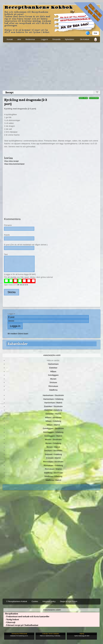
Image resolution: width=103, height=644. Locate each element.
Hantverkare (53, 364)
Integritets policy (49, 601)
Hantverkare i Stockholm (53, 395)
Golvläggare (53, 375)
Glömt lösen (23, 334)
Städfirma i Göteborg (53, 476)
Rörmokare (53, 386)
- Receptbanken (11, 614)
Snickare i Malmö (53, 458)
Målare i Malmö (53, 425)
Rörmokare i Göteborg (53, 465)
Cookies (35, 601)
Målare (53, 371)
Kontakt (10, 39)
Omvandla (56, 39)
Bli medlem (12, 334)
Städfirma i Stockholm (53, 473)
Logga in (44, 39)
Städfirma (53, 390)
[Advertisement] (51, 66)
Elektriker (53, 368)
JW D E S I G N (22, 285)
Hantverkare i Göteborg (53, 399)
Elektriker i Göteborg (53, 410)
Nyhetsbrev (70, 39)
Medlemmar (30, 39)
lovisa (8, 158)
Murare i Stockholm (53, 439)
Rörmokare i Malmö (53, 469)
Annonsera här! (52, 355)
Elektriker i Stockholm (53, 406)
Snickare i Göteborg (53, 454)
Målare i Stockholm (53, 417)
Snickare (53, 382)
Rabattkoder (17, 344)
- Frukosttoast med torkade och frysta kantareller (26, 617)
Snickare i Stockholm (53, 451)
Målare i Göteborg (53, 421)
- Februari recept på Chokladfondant (21, 625)
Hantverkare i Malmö (53, 403)
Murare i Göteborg (53, 443)
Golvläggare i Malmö (53, 436)
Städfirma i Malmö (53, 480)
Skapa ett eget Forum (69, 601)
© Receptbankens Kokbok (17, 601)
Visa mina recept (11, 161)
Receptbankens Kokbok (39, 7)
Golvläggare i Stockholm (53, 428)
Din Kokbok (85, 39)
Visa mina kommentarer (14, 164)
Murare (53, 379)
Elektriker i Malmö (53, 414)
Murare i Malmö (53, 447)
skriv (19, 39)
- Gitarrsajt (9, 622)
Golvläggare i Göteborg (53, 432)
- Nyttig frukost (11, 620)
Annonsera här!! (52, 610)
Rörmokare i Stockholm (53, 462)
